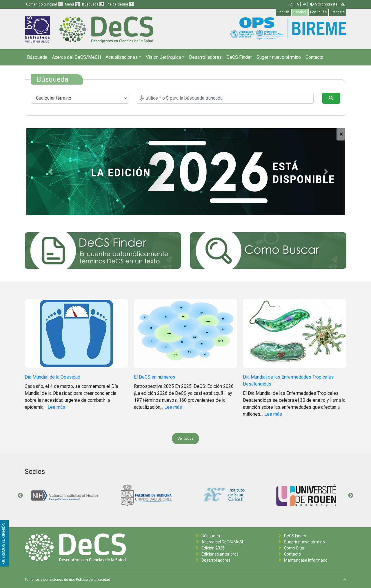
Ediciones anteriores (220, 554)
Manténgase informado (306, 560)
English (283, 12)
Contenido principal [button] (44, 4)
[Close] (341, 134)
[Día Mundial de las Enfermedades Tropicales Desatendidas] (295, 336)
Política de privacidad (93, 580)
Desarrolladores (205, 57)
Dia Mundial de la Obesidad (52, 377)
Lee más (56, 407)
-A (304, 4)
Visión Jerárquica (163, 57)
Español (300, 12)
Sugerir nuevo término (279, 57)
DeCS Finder (239, 57)
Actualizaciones (122, 57)
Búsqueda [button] (93, 4)
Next (351, 496)
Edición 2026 (213, 548)
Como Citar (294, 548)
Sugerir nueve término (304, 542)
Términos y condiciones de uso (50, 580)
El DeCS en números (155, 377)
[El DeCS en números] (186, 336)
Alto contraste (324, 4)
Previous (20, 496)
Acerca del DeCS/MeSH (76, 57)
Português (318, 12)
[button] (343, 4)
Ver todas (185, 438)
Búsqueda (37, 57)
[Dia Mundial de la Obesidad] (76, 336)
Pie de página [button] (120, 4)
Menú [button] (72, 4)
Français (338, 12)
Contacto (314, 57)
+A (290, 4)
